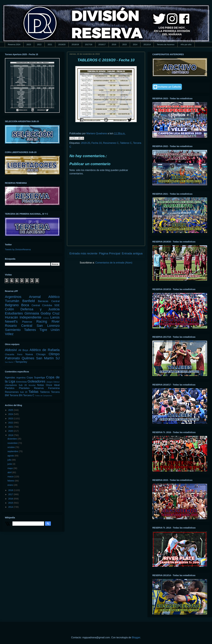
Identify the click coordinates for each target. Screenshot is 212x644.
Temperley (21, 362)
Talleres (30, 330)
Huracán (11, 317)
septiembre (13, 451)
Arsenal (35, 297)
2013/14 (147, 44)
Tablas (34, 392)
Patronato (12, 358)
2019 (11, 435)
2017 (11, 494)
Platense (27, 322)
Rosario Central (19, 326)
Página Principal (110, 253)
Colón (9, 309)
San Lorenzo (48, 326)
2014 (135, 44)
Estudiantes (14, 313)
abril (10, 472)
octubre (11, 447)
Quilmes (28, 358)
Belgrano (12, 305)
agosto (11, 456)
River (56, 321)
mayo (10, 468)
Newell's (11, 321)
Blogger (136, 637)
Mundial (32, 385)
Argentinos (13, 297)
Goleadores (36, 381)
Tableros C (126, 143)
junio (10, 464)
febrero (11, 481)
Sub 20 (24, 392)
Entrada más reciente (83, 253)
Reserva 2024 (14, 44)
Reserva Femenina (47, 388)
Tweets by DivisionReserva (18, 249)
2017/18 (89, 44)
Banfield (28, 301)
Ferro (20, 354)
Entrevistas (22, 382)
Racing (42, 321)
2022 (39, 44)
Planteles (24, 388)
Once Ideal (53, 385)
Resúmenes (12, 392)
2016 (114, 44)
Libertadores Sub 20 (16, 385)
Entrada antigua (132, 253)
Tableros (45, 392)
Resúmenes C (111, 143)
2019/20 (62, 44)
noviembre (13, 443)
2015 (125, 44)
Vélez (9, 334)
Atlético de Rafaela (45, 350)
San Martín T (10, 362)
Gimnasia (32, 313)
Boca (25, 305)
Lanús (55, 317)
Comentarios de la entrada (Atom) (114, 263)
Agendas (10, 378)
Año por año (186, 44)
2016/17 (102, 44)
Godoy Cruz (50, 313)
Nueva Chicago (35, 354)
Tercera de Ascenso (166, 44)
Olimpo (54, 354)
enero (11, 485)
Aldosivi (11, 350)
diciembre (13, 439)
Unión (55, 330)
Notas (41, 385)
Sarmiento (13, 330)
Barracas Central (49, 301)
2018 (11, 490)
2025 (11, 410)
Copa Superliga (36, 378)
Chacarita (10, 354)
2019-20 (86, 143)
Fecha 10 (97, 143)
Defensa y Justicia (40, 309)
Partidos (10, 388)
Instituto (46, 318)
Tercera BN (16, 395)
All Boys (23, 350)
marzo (11, 477)
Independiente (30, 317)
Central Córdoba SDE (46, 305)
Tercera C (29, 395)
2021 (50, 44)
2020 (11, 431)
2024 (11, 414)
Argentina (21, 378)
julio (10, 460)
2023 (29, 44)
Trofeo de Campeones (44, 396)
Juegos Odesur (53, 382)
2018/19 (75, 44)
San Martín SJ (48, 358)
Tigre (43, 330)
